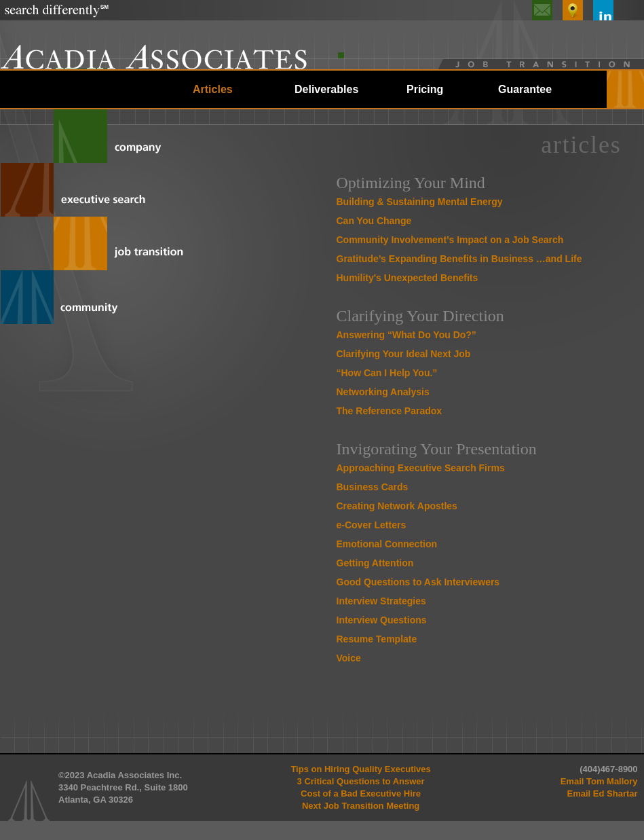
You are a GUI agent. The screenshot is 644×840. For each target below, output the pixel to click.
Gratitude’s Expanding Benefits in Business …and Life (459, 259)
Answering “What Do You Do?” (406, 335)
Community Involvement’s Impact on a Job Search (450, 240)
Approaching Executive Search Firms (421, 468)
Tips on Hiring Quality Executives (360, 769)
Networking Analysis (383, 392)
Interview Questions (382, 620)
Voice (349, 658)
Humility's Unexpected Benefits (408, 278)
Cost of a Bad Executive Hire (361, 793)
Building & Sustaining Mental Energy (420, 202)
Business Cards (373, 487)
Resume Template (377, 639)
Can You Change (374, 221)
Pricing (425, 89)
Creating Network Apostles (397, 506)
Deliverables (326, 89)
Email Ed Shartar (603, 793)
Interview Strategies (381, 601)
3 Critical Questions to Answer (361, 781)
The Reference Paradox (390, 411)
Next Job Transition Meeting (361, 806)
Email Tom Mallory (599, 781)
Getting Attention (375, 563)
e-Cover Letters (372, 525)
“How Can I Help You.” (387, 373)
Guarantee (525, 89)
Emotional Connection (387, 544)
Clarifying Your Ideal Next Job (404, 354)
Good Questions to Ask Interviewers (418, 582)
